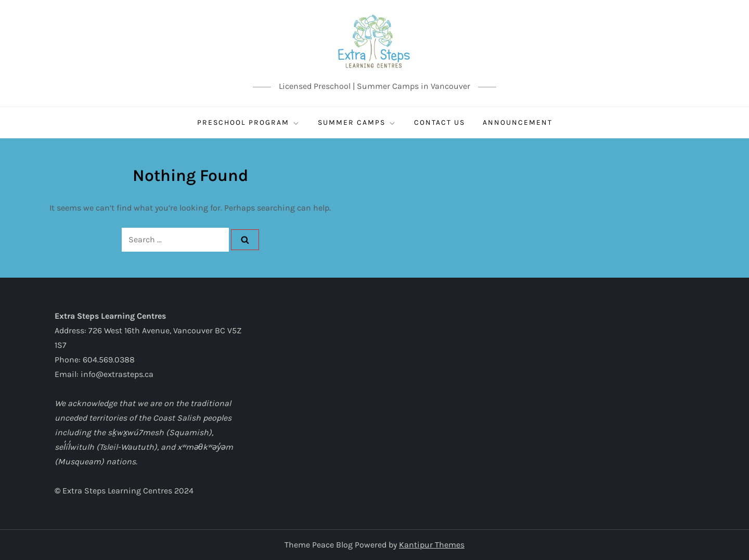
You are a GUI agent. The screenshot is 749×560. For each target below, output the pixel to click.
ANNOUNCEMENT (518, 122)
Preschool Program (249, 123)
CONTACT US (440, 122)
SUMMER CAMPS (357, 123)
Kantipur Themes (432, 545)
